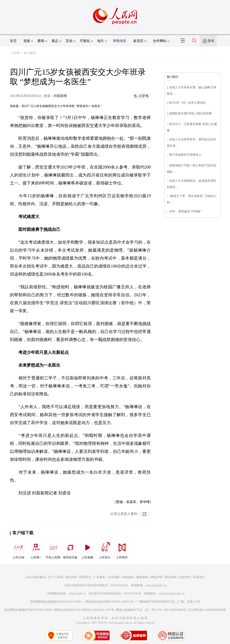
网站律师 (171, 577)
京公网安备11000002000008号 (207, 610)
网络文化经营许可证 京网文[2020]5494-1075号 (84, 610)
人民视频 (87, 550)
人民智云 (105, 550)
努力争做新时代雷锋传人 (185, 155)
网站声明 (157, 577)
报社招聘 (71, 577)
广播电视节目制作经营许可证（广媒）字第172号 (169, 602)
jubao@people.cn (156, 585)
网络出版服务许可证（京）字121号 (139, 610)
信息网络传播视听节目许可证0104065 (28, 610)
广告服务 (99, 577)
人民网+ (36, 550)
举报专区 (120, 41)
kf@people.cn (77, 594)
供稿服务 (128, 577)
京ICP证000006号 (175, 610)
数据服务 (142, 577)
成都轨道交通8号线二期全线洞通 (190, 113)
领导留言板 (70, 550)
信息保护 (185, 577)
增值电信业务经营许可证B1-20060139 (109, 602)
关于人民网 (55, 577)
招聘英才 (85, 577)
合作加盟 (114, 577)
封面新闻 (60, 96)
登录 (211, 41)
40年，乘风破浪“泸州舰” (185, 211)
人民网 (15, 53)
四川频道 (30, 53)
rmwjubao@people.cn (172, 594)
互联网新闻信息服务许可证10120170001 (56, 602)
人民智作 (122, 550)
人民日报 (19, 550)
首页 (13, 41)
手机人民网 (53, 550)
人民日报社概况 (35, 577)
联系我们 (199, 577)
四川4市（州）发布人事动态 (187, 103)
